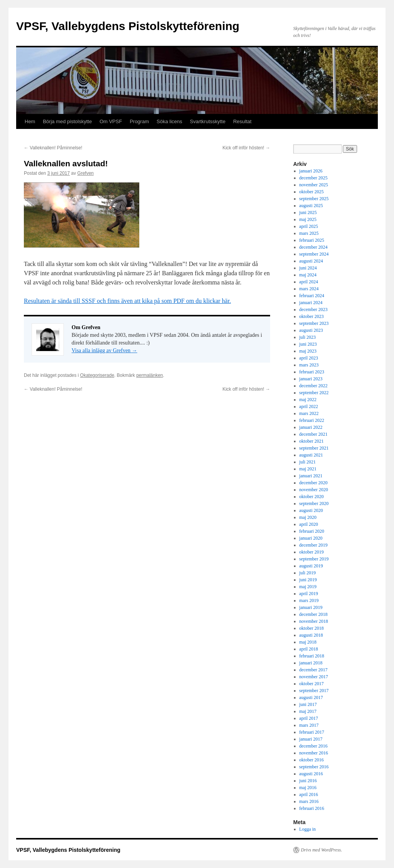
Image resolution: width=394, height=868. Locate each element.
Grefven (86, 173)
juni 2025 (308, 212)
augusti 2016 (311, 774)
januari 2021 (311, 476)
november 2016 (314, 753)
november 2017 (314, 677)
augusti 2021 (311, 455)
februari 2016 (312, 808)
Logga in (308, 829)
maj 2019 (308, 587)
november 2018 (314, 621)
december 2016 (314, 746)
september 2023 (314, 323)
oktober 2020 (312, 497)
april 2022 (309, 406)
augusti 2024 (311, 261)
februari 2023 (312, 372)
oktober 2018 (312, 628)
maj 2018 (308, 642)
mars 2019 (309, 600)
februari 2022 (312, 420)
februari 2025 (312, 240)
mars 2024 (309, 289)
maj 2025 (308, 219)
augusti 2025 (311, 206)
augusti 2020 (311, 510)
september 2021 (314, 448)
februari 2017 (312, 732)
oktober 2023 (312, 316)
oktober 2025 (312, 192)
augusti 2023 (311, 330)
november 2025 (314, 185)
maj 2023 (308, 351)
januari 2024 (311, 303)
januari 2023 (311, 379)
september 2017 (314, 691)
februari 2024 (312, 296)
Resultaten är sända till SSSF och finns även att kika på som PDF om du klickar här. (127, 301)
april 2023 (309, 358)
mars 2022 (309, 413)
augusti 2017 (311, 697)
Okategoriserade (97, 375)
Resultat (242, 121)
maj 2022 (308, 400)
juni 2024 (308, 268)
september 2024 (314, 254)
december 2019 (314, 545)
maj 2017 (308, 711)
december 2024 (314, 247)
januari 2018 (311, 663)
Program (139, 121)
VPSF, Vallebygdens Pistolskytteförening (128, 26)
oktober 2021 (312, 441)
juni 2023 (308, 344)
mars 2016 (309, 801)
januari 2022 (311, 427)
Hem (30, 121)
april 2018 (309, 649)
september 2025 (314, 199)
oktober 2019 (312, 552)
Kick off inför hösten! (246, 148)
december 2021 (314, 434)
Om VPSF (111, 121)
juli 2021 (308, 462)
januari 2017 (311, 739)
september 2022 (314, 393)
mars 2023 (309, 365)
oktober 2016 (312, 760)
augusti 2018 (311, 635)
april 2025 (309, 226)
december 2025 (314, 178)
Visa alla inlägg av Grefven (104, 350)
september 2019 (314, 559)
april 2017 (309, 718)
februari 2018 (312, 656)
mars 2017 (309, 725)
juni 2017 (308, 704)
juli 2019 (308, 573)
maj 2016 (308, 788)
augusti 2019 (311, 566)
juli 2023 (308, 337)
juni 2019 (308, 580)
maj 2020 (308, 517)
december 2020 (314, 483)
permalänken (149, 375)
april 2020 (309, 524)
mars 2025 (309, 233)
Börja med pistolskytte (67, 121)
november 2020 (314, 490)
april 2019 (309, 594)
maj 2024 (308, 275)
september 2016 (314, 767)
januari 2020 (311, 538)
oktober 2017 (312, 684)
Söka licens (169, 121)
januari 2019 (311, 607)
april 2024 (309, 282)
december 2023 (314, 309)
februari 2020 (312, 531)
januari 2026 (311, 171)
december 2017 (314, 670)
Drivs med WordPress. (321, 850)
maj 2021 (308, 469)
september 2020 (314, 503)
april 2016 (309, 794)
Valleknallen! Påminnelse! (53, 148)
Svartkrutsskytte (207, 121)
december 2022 (314, 386)
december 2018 (314, 614)
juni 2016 (308, 781)
